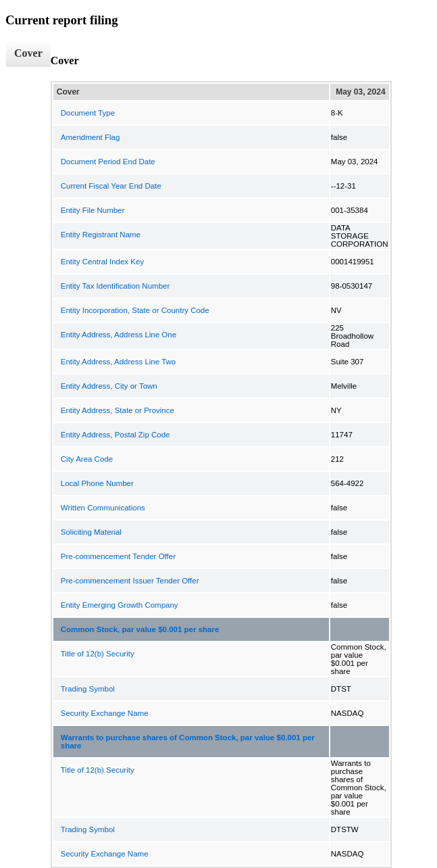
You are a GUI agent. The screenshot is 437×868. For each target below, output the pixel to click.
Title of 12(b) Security (98, 654)
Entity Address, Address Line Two (118, 362)
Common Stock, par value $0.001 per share (140, 629)
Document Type (88, 113)
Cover (28, 53)
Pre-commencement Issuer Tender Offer (130, 581)
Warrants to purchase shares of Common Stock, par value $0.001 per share (188, 742)
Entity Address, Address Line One (119, 335)
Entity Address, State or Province (118, 410)
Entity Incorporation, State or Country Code (135, 310)
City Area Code (87, 459)
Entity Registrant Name (101, 235)
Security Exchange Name (105, 713)
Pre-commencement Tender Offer (118, 556)
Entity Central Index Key (102, 262)
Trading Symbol (88, 689)
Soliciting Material (91, 532)
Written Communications (103, 508)
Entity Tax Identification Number (115, 286)
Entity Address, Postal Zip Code (115, 435)
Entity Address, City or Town (109, 386)
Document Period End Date (108, 162)
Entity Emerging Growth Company (120, 605)
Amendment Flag (91, 137)
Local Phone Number (97, 483)
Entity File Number (93, 210)
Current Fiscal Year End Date (111, 186)
